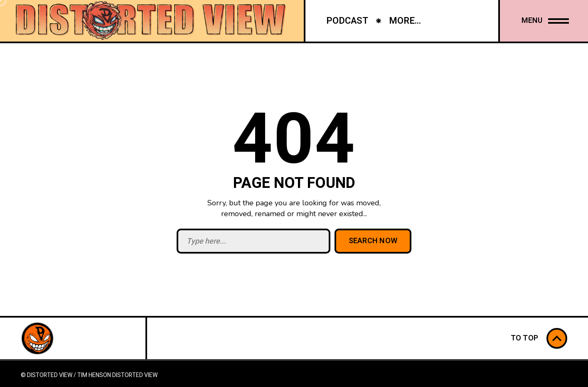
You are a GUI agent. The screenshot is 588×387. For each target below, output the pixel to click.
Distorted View (135, 375)
